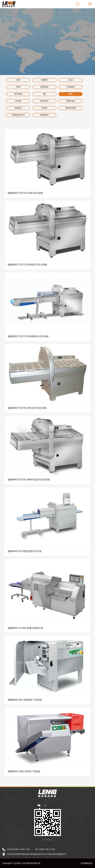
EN (78, 4)
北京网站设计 (87, 863)
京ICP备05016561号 (31, 863)
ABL (44, 94)
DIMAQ (44, 108)
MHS (71, 94)
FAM (18, 80)
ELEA (71, 80)
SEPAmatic (71, 101)
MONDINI (44, 87)
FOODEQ (71, 87)
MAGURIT (44, 101)
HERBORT (44, 115)
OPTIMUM (18, 94)
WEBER (44, 80)
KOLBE (18, 101)
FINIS (18, 87)
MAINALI (18, 108)
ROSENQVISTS (18, 115)
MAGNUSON (71, 108)
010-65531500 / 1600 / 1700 (18, 849)
